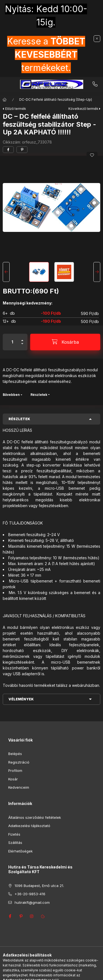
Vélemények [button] (21, 699)
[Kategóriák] (29, 973)
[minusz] (22, 346)
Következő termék (83, 109)
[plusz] (22, 338)
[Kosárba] (65, 342)
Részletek (39, 395)
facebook (10, 916)
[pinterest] (22, 150)
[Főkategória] (5, 100)
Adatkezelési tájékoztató (29, 826)
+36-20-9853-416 (95, 84)
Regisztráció (19, 762)
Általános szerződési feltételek (35, 817)
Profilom (15, 770)
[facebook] (8, 150)
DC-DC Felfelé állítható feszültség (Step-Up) (56, 100)
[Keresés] (43, 973)
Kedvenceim (19, 787)
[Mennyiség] (12, 342)
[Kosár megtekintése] (74, 973)
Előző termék (16, 109)
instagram (32, 916)
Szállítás (15, 843)
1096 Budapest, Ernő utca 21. (39, 886)
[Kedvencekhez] (92, 155)
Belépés (15, 754)
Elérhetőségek (20, 851)
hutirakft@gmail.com (32, 902)
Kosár (13, 779)
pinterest (21, 916)
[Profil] (57, 973)
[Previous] (6, 272)
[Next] (97, 272)
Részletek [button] (19, 419)
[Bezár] (97, 39)
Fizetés (14, 834)
